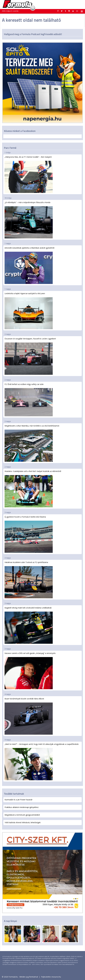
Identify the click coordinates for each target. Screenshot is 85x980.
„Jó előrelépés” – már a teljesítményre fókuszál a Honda (29, 220)
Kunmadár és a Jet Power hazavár (18, 800)
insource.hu (56, 977)
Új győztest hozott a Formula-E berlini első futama (29, 534)
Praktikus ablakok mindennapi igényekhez (22, 807)
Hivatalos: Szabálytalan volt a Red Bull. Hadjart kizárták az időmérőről (33, 489)
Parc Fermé (10, 148)
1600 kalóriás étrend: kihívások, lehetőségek (23, 822)
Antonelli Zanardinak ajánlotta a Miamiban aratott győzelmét (30, 265)
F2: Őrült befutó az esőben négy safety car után (29, 400)
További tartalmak (14, 794)
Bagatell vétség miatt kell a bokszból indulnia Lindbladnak (29, 625)
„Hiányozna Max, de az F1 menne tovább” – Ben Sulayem (29, 174)
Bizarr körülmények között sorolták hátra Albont (29, 716)
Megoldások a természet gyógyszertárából (22, 815)
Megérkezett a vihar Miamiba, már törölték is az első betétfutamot (32, 443)
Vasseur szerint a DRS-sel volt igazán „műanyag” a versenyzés (30, 671)
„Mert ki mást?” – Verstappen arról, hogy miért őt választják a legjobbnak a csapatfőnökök (42, 762)
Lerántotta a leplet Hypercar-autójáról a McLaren (29, 311)
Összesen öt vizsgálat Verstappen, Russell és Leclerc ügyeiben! (30, 356)
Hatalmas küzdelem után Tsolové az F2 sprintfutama (29, 580)
